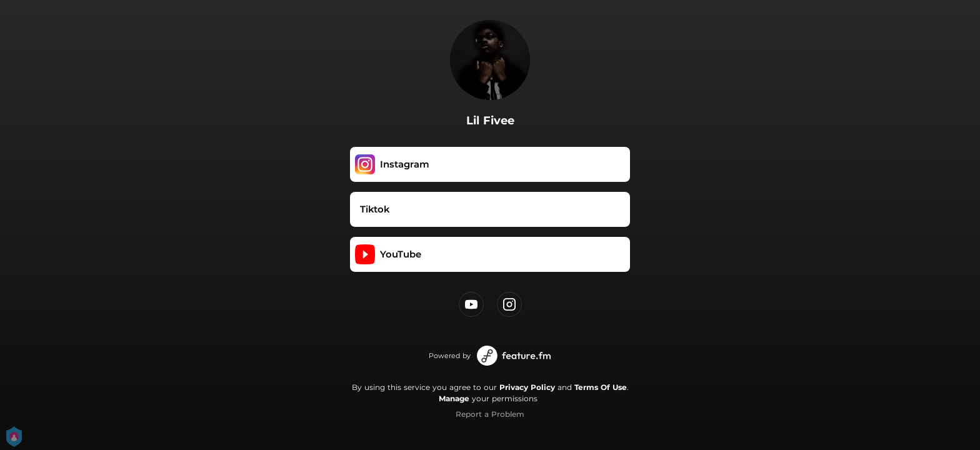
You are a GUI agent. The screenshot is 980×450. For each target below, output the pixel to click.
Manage (454, 398)
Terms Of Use (601, 387)
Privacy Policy (527, 387)
